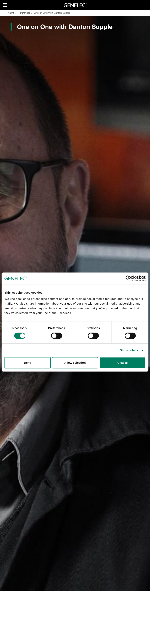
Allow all (123, 363)
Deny (27, 363)
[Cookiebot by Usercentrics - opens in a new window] (128, 278)
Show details (129, 350)
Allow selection (75, 363)
